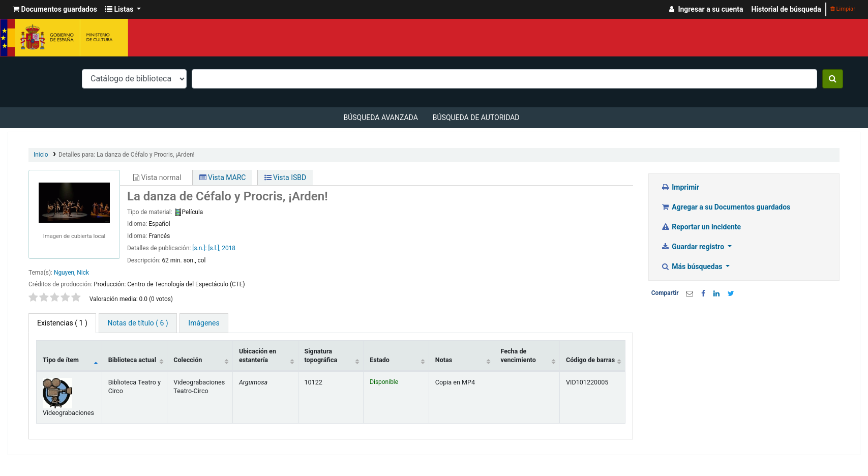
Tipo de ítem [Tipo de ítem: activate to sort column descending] (61, 360)
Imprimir (680, 187)
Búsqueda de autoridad (476, 117)
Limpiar (843, 9)
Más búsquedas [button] (693, 266)
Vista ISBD (286, 177)
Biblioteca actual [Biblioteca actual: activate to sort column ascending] (132, 360)
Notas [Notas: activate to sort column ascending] (444, 360)
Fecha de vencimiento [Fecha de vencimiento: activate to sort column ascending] (518, 355)
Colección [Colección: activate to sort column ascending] (188, 360)
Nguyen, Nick (71, 273)
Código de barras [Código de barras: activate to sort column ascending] (590, 360)
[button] (55, 9)
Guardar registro (694, 247)
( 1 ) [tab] (62, 323)
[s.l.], (214, 248)
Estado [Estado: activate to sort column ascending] (380, 360)
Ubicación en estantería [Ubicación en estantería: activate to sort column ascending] (258, 355)
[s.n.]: (200, 248)
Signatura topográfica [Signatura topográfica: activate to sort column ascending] (321, 355)
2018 (229, 248)
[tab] (138, 323)
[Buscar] (833, 79)
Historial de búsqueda (786, 9)
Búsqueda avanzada (380, 117)
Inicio (41, 155)
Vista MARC (223, 177)
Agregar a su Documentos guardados (726, 207)
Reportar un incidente (701, 227)
